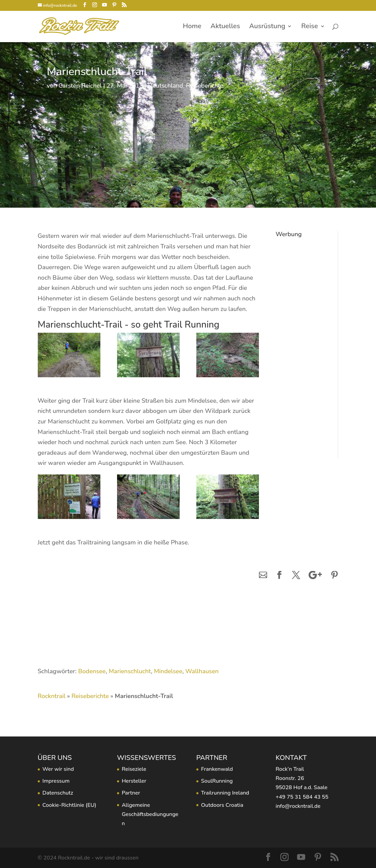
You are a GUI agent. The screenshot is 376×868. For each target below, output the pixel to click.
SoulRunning (217, 781)
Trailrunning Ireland (225, 793)
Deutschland (166, 86)
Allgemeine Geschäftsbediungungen (150, 814)
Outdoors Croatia (222, 805)
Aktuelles (225, 27)
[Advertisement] (302, 343)
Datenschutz (58, 793)
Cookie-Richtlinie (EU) (69, 805)
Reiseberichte (205, 86)
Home (192, 27)
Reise (309, 27)
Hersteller (134, 781)
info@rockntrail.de (298, 806)
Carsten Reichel (80, 86)
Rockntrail (52, 696)
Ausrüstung (267, 27)
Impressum (56, 781)
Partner (131, 793)
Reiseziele (134, 769)
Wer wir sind (58, 769)
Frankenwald (217, 769)
